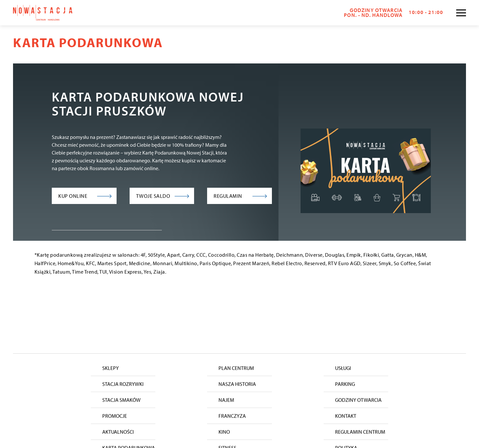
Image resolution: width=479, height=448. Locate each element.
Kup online (73, 196)
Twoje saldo (153, 196)
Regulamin (228, 196)
